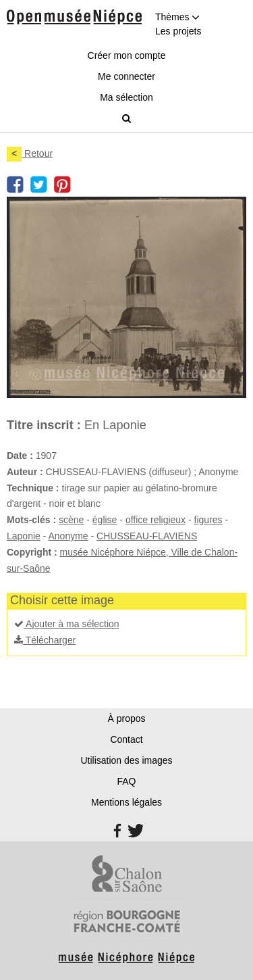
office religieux (156, 520)
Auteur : (25, 472)
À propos (126, 718)
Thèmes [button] (177, 17)
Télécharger (45, 640)
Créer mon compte (127, 55)
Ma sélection (126, 97)
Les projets (178, 31)
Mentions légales (126, 802)
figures (208, 520)
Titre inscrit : (44, 425)
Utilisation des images (126, 760)
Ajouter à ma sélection (67, 624)
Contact (126, 739)
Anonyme (68, 536)
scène (71, 520)
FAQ (126, 781)
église (105, 520)
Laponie (24, 536)
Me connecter (126, 76)
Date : (20, 456)
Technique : (33, 488)
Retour (30, 153)
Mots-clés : (31, 520)
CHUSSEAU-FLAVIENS (147, 536)
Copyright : (32, 552)
